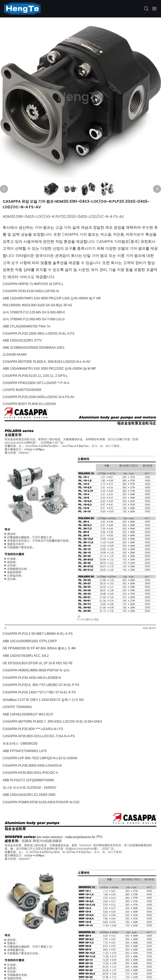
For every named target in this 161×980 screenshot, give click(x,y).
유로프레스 (11, 744)
